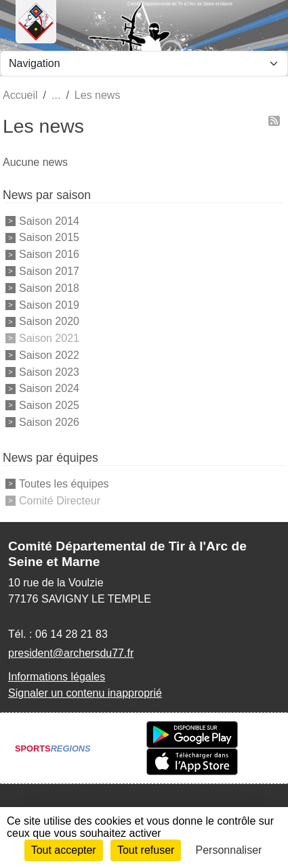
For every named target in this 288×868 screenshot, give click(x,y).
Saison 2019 (49, 304)
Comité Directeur (60, 500)
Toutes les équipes (64, 484)
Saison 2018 (49, 288)
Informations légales (57, 677)
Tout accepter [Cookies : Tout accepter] (64, 850)
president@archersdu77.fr (71, 653)
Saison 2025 (49, 405)
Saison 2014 (49, 220)
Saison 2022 (49, 355)
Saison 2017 (49, 271)
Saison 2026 (49, 422)
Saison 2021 (49, 338)
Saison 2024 (49, 388)
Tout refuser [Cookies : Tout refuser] (146, 850)
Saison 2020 (49, 321)
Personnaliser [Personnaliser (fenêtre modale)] (229, 850)
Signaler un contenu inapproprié (85, 693)
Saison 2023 (49, 371)
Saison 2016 (49, 254)
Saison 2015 (49, 237)
